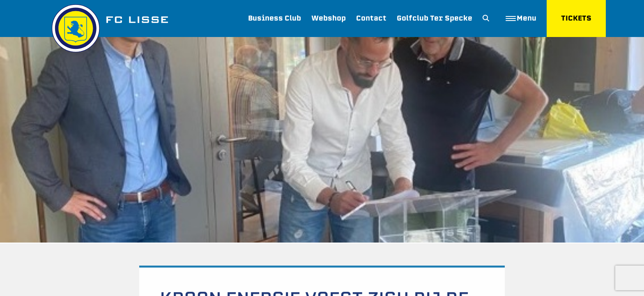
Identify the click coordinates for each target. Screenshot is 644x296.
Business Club (275, 18)
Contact (371, 18)
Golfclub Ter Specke (435, 18)
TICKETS (576, 18)
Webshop (329, 18)
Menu (521, 18)
